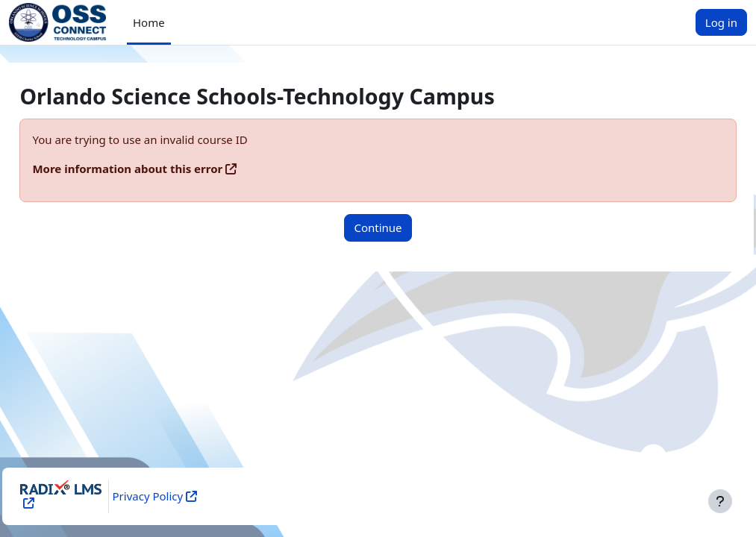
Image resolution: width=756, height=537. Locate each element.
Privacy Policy (176, 496)
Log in (721, 22)
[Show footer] (720, 501)
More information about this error (161, 169)
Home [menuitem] (149, 22)
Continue (378, 227)
